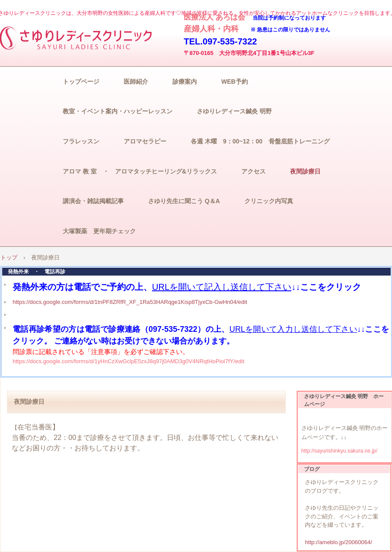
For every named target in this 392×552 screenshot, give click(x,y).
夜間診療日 (305, 171)
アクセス (253, 171)
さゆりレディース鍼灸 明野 (234, 111)
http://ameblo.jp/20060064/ (338, 542)
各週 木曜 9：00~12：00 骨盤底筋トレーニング (260, 141)
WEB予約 (235, 82)
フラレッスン (81, 141)
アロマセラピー (145, 141)
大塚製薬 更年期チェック (99, 231)
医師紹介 (136, 82)
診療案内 (185, 82)
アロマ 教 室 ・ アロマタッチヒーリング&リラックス (140, 171)
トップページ (81, 82)
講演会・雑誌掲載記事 (93, 201)
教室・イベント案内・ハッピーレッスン (118, 111)
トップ (9, 257)
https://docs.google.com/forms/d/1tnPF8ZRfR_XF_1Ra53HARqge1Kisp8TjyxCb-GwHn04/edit (130, 302)
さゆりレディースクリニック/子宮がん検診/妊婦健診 (78, 37)
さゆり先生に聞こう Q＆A (184, 201)
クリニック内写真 (269, 201)
